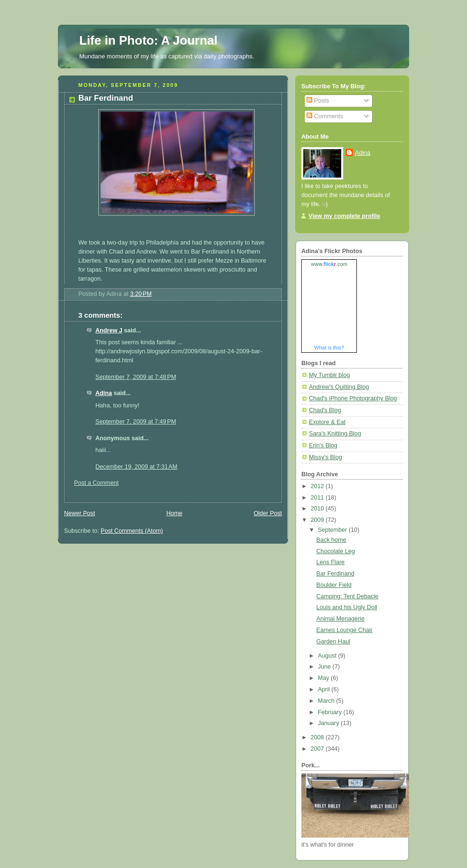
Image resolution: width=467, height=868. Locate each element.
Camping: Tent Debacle (348, 596)
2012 (318, 486)
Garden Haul (334, 642)
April (325, 689)
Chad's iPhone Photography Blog (353, 398)
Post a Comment (96, 483)
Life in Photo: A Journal (148, 40)
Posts (318, 101)
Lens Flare (331, 562)
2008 (318, 737)
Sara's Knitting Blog (335, 434)
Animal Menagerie (341, 619)
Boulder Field (334, 585)
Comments (325, 116)
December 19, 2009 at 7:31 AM (136, 467)
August (328, 656)
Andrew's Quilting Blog (339, 387)
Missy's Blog (326, 457)
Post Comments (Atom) (132, 531)
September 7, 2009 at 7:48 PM (136, 377)
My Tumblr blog (329, 375)
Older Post (268, 513)
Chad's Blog (325, 410)
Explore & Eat (327, 422)
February (331, 712)
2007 (318, 749)
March (327, 701)
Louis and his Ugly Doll (347, 607)
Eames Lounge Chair (345, 630)
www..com (329, 264)
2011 (318, 498)
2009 (318, 520)
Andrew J (109, 330)
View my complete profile (344, 216)
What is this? (329, 348)
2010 (318, 509)
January (329, 723)
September (333, 530)
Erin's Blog (323, 445)
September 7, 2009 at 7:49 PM (136, 422)
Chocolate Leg (336, 551)
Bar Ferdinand (336, 574)
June (325, 667)
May (324, 678)
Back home (332, 540)
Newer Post (79, 513)
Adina (104, 393)
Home (174, 513)
